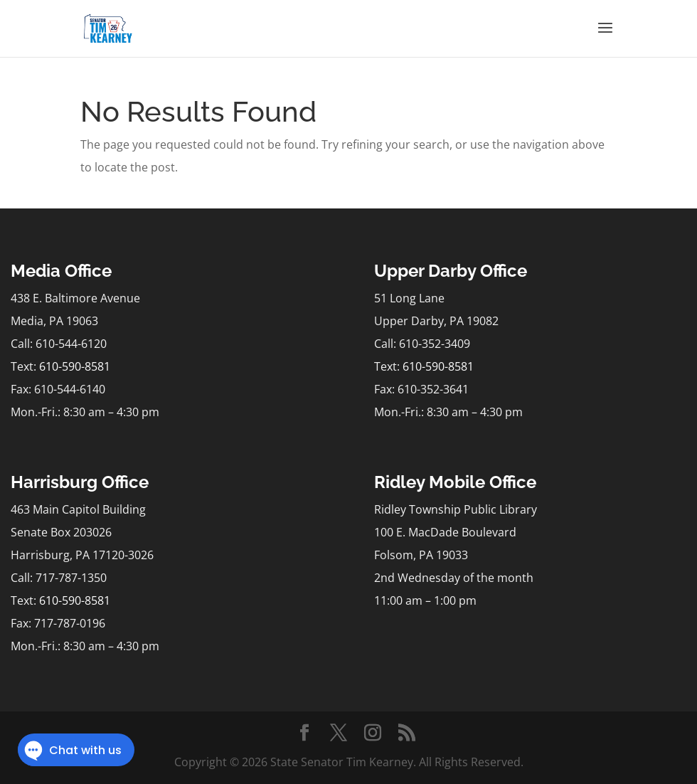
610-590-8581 (75, 366)
